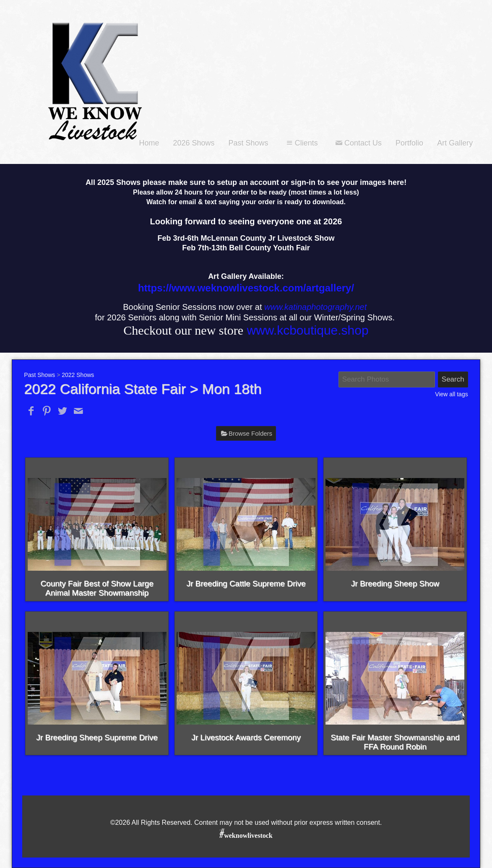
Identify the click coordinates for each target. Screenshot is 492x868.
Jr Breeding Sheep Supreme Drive (97, 737)
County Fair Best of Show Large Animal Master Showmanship (97, 588)
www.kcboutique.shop (307, 330)
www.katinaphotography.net (315, 307)
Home (149, 143)
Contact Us (358, 143)
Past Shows (249, 143)
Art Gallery (455, 143)
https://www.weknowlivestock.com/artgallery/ (246, 288)
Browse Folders (250, 433)
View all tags (451, 394)
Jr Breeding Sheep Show (395, 583)
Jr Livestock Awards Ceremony (246, 737)
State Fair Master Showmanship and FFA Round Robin (395, 742)
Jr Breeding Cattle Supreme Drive (246, 583)
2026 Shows (194, 143)
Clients (301, 143)
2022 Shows (78, 375)
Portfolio (409, 143)
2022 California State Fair (105, 389)
